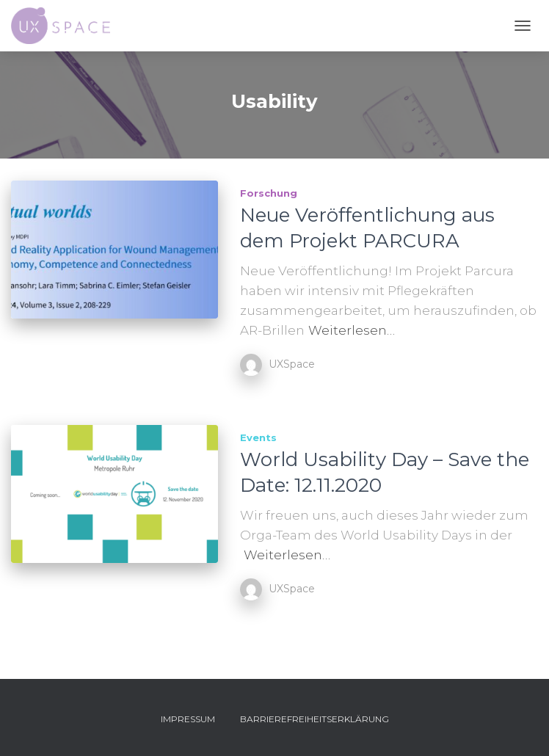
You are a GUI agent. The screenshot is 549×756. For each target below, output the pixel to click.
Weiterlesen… (352, 330)
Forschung (269, 193)
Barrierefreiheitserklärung (315, 719)
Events (258, 437)
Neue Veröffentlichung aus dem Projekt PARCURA (367, 228)
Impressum (188, 719)
